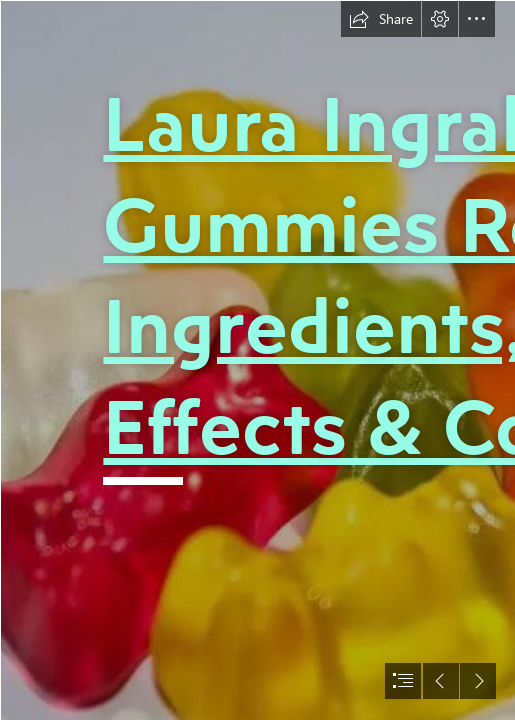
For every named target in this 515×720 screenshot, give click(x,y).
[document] (257, 360)
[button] (381, 19)
